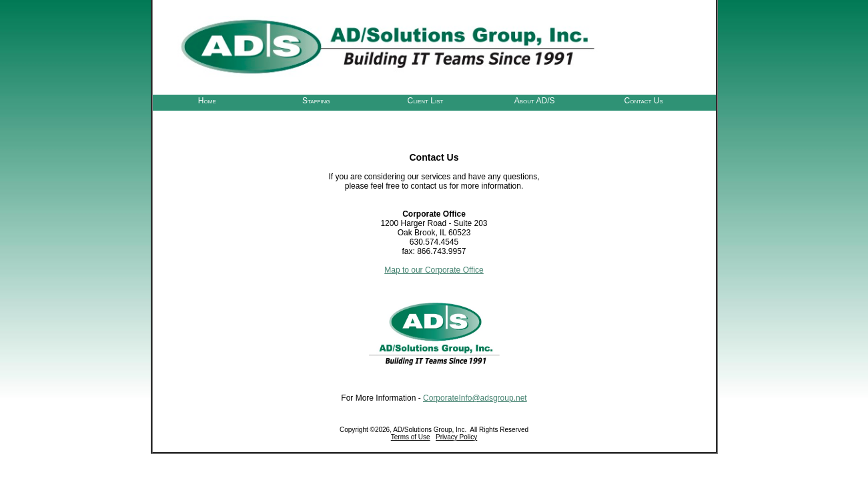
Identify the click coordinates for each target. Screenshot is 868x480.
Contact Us (644, 100)
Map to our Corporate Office (434, 270)
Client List (426, 100)
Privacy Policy (456, 437)
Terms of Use (411, 437)
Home (207, 100)
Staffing (316, 100)
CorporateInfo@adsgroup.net (475, 398)
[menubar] (426, 99)
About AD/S (535, 100)
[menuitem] (207, 99)
